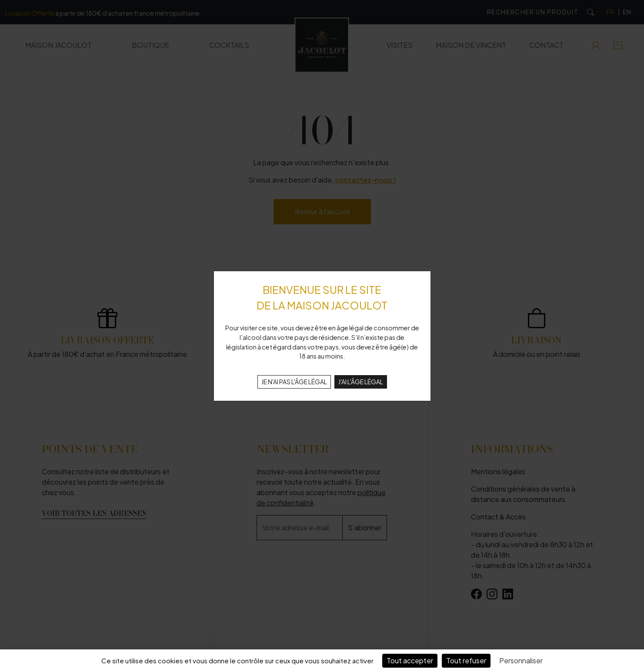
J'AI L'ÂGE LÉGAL (361, 382)
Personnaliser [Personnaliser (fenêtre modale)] (521, 660)
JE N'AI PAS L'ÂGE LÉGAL (294, 382)
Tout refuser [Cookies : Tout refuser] (466, 660)
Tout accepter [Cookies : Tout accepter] (410, 660)
